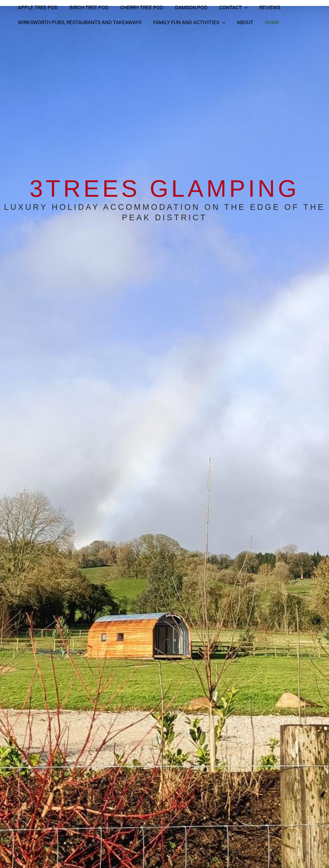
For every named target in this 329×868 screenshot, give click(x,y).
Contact (226, 7)
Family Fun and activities (187, 22)
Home (267, 22)
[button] (238, 7)
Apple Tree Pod (37, 7)
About (241, 22)
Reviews (262, 7)
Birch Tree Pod (87, 7)
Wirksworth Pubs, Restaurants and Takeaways (79, 22)
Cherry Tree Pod (138, 7)
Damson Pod (186, 7)
